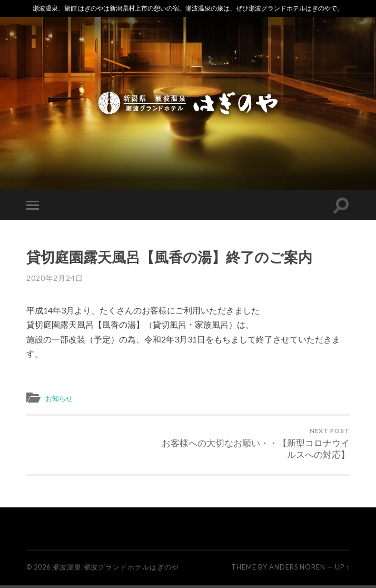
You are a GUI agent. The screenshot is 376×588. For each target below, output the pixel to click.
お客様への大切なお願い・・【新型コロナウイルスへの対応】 (270, 445)
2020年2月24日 (55, 278)
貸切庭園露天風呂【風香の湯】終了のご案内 (169, 257)
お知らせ (61, 398)
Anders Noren (297, 570)
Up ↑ (342, 570)
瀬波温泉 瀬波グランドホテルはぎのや (116, 570)
